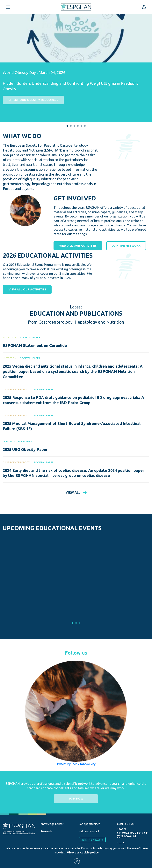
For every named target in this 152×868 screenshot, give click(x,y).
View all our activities (78, 246)
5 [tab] (81, 126)
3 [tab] (74, 126)
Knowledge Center (52, 824)
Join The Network (92, 840)
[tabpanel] (76, 63)
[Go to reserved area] (144, 7)
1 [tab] (67, 126)
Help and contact (89, 832)
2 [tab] (71, 126)
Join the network (126, 246)
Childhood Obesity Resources (33, 100)
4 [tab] (78, 126)
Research (46, 832)
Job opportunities (90, 824)
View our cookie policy (83, 852)
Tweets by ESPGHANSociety (76, 764)
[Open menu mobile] (8, 7)
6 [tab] (85, 126)
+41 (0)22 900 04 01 (129, 833)
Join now (76, 799)
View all (76, 493)
